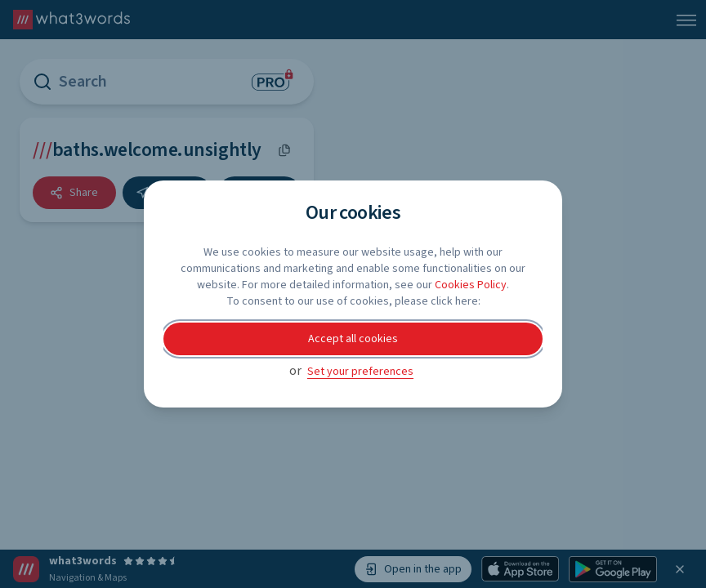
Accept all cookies (353, 339)
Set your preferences (360, 372)
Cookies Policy (471, 285)
